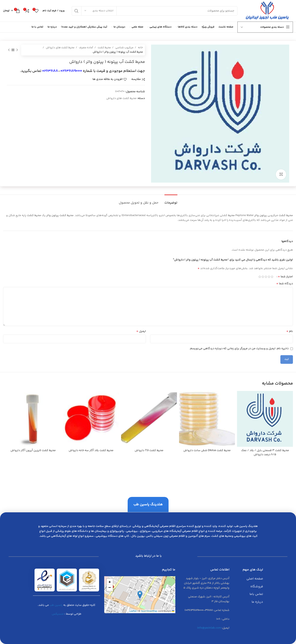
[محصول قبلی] (17, 50)
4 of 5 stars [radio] (263, 277)
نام (290, 331)
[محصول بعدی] (9, 50)
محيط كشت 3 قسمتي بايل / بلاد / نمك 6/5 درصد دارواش (265, 453)
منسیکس (58, 614)
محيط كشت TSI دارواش (149, 450)
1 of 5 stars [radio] (272, 277)
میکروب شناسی (124, 48)
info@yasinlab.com (209, 628)
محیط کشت (104, 48)
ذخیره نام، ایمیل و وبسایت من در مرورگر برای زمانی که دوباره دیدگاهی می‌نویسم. (239, 349)
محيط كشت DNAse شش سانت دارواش (207, 450)
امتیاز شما (285, 277)
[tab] (171, 201)
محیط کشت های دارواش (60, 48)
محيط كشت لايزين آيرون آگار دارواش (33, 450)
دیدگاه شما (285, 284)
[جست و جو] (155, 11)
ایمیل (141, 331)
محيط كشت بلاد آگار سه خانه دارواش (91, 450)
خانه (140, 48)
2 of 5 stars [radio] (269, 277)
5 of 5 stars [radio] (260, 277)
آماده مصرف (86, 48)
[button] (140, 595)
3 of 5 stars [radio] (266, 277)
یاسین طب (56, 605)
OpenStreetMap (149, 611)
